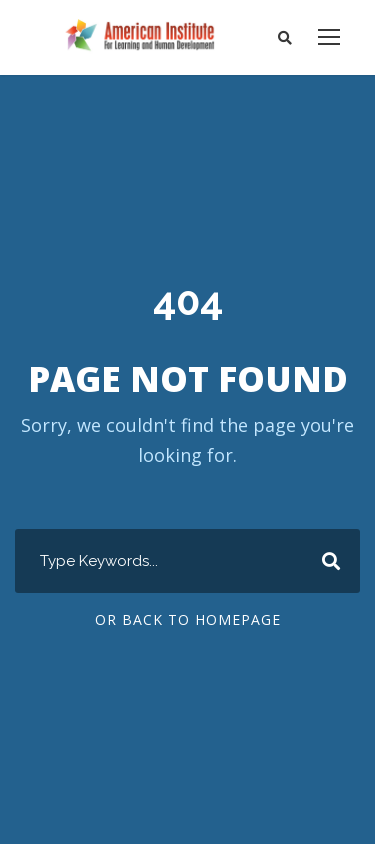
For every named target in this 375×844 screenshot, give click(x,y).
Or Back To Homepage (187, 620)
